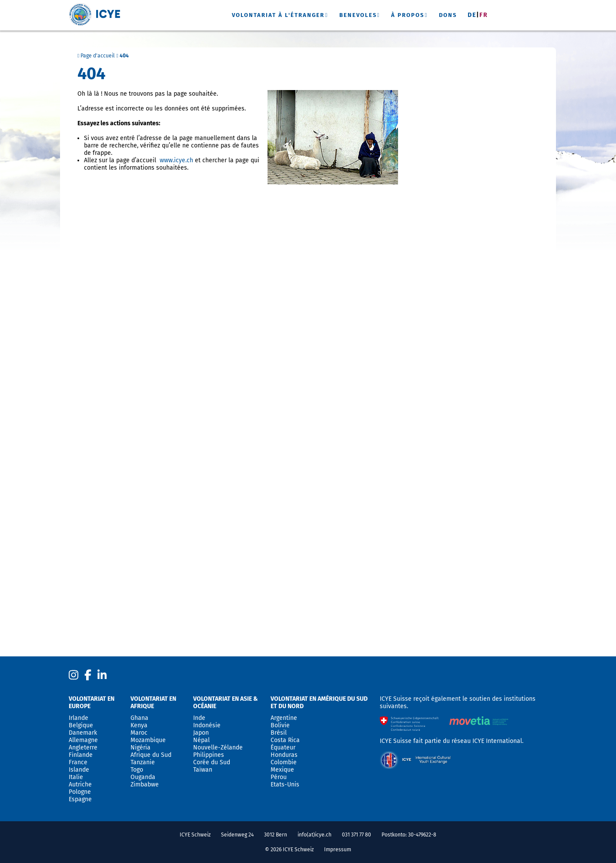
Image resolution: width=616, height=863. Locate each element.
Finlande (81, 755)
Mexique (282, 770)
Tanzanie (143, 762)
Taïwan (203, 770)
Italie (76, 777)
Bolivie (280, 725)
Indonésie (207, 725)
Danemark (83, 733)
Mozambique (148, 740)
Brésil (279, 733)
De (472, 15)
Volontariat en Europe (92, 702)
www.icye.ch (176, 160)
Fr (484, 15)
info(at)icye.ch (315, 835)
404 (124, 56)
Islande (79, 770)
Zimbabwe (145, 784)
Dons (448, 15)
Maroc (139, 733)
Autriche (80, 784)
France (78, 762)
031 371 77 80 (357, 835)
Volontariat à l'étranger (278, 15)
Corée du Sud (212, 762)
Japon (201, 733)
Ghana (139, 718)
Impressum (338, 850)
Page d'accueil (96, 56)
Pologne (80, 792)
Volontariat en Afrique (153, 702)
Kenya (139, 725)
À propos (408, 15)
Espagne (80, 799)
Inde (199, 718)
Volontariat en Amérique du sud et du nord (319, 702)
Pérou (279, 777)
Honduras (284, 755)
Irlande (79, 718)
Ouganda (143, 777)
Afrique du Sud (151, 755)
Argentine (284, 718)
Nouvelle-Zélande (218, 748)
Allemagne (83, 740)
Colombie (284, 762)
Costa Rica (285, 740)
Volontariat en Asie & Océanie (226, 702)
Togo (137, 770)
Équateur (283, 748)
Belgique (81, 725)
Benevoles (358, 15)
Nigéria (141, 748)
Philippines (209, 755)
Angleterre (83, 748)
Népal (201, 740)
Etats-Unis (285, 784)
